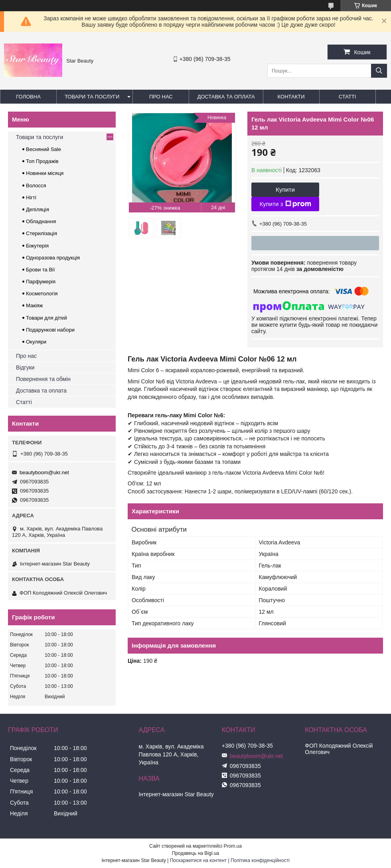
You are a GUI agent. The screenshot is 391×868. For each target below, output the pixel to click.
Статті (348, 97)
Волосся (36, 186)
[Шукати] (379, 71)
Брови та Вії (40, 270)
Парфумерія (41, 282)
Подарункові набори (50, 330)
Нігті (31, 197)
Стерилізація (41, 233)
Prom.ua (233, 846)
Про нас (161, 97)
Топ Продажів (42, 161)
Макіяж (35, 305)
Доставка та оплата (226, 97)
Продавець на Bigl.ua (195, 853)
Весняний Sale (43, 149)
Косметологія (42, 294)
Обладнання (41, 221)
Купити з (285, 204)
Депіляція (38, 209)
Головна (28, 97)
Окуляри (36, 342)
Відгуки (25, 367)
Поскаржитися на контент (198, 860)
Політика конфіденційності (260, 860)
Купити (285, 190)
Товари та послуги (92, 97)
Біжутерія (37, 246)
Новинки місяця (45, 173)
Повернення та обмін (43, 379)
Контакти (291, 97)
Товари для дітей (46, 318)
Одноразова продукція (53, 258)
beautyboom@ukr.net (44, 472)
